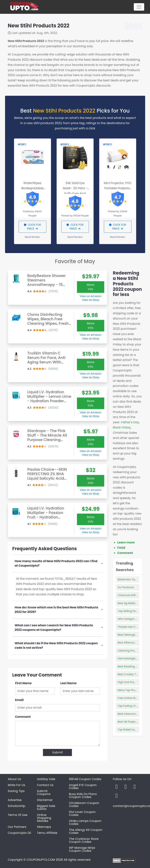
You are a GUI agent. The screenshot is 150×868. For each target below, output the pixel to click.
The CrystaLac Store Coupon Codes (84, 840)
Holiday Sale (46, 779)
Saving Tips (16, 791)
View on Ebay (91, 300)
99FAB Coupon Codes (85, 779)
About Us (14, 779)
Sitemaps (44, 827)
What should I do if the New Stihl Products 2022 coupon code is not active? (56, 645)
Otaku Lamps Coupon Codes (85, 822)
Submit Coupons (44, 793)
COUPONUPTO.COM (41, 860)
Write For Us (17, 785)
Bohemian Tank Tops (131, 579)
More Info (91, 287)
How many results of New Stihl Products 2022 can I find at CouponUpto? (56, 563)
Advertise (15, 800)
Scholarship (17, 806)
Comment (23, 717)
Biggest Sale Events (46, 807)
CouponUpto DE (20, 833)
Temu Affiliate (47, 833)
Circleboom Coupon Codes (84, 804)
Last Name (68, 683)
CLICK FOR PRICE (32, 227)
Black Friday (122, 427)
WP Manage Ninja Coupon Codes (82, 849)
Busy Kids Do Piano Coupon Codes (83, 795)
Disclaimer (45, 800)
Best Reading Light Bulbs (134, 666)
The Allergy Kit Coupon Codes (86, 831)
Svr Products (126, 587)
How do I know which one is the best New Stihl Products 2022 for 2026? (57, 610)
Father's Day (130, 422)
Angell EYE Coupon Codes (83, 787)
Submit (57, 752)
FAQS (121, 548)
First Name (23, 683)
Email (19, 700)
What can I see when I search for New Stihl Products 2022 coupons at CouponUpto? (54, 628)
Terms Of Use (18, 815)
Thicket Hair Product (131, 627)
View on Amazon (91, 296)
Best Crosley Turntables (133, 674)
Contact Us (45, 785)
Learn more (126, 542)
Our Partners (17, 827)
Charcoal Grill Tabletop (133, 595)
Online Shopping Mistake (44, 818)
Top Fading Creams (130, 706)
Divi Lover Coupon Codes (82, 813)
